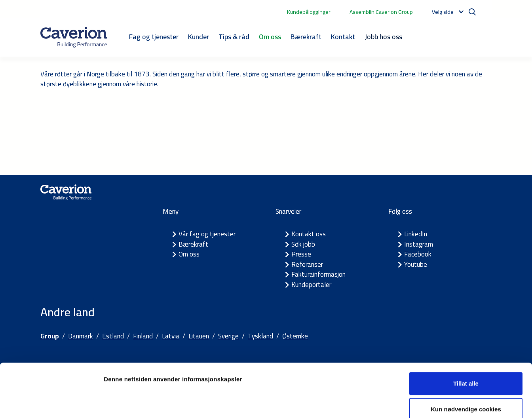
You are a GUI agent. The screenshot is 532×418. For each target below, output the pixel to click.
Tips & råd (234, 37)
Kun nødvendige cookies (466, 366)
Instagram (419, 244)
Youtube (416, 264)
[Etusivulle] (74, 37)
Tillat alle (466, 340)
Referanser (307, 264)
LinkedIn (416, 234)
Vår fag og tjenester (207, 234)
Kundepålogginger (309, 12)
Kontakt (343, 37)
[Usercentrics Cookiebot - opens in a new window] (51, 403)
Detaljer (422, 402)
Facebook (418, 254)
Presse (301, 254)
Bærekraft (306, 37)
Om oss (270, 37)
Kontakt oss (309, 234)
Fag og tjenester (154, 37)
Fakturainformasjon (318, 274)
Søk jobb (303, 244)
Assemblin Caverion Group (381, 12)
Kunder (199, 37)
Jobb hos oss (383, 37)
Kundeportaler (311, 285)
